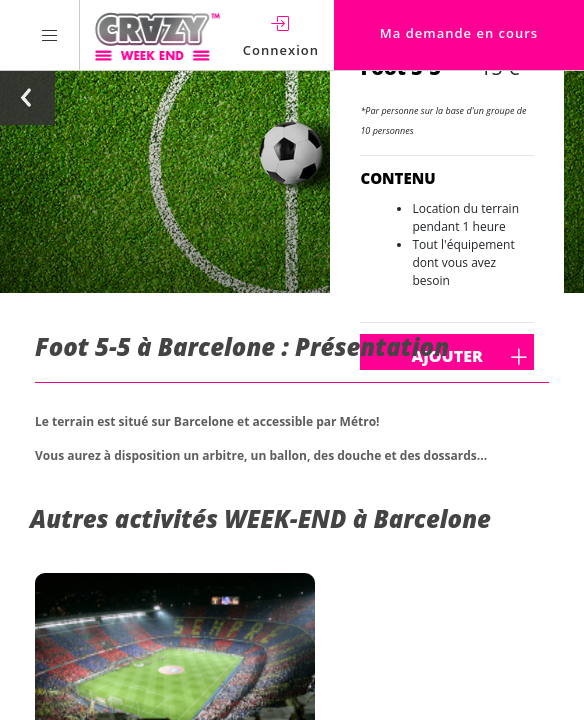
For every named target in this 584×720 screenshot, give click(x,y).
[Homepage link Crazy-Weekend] (157, 35)
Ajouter (501, 357)
